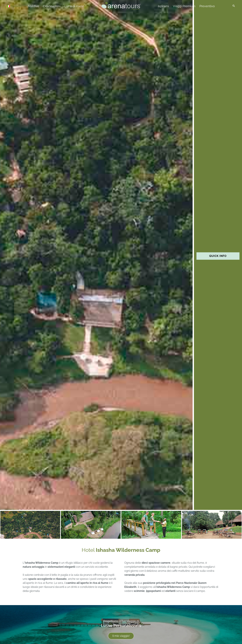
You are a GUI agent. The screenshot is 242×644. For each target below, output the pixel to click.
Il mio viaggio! (121, 636)
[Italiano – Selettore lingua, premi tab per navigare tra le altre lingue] (19, 6)
